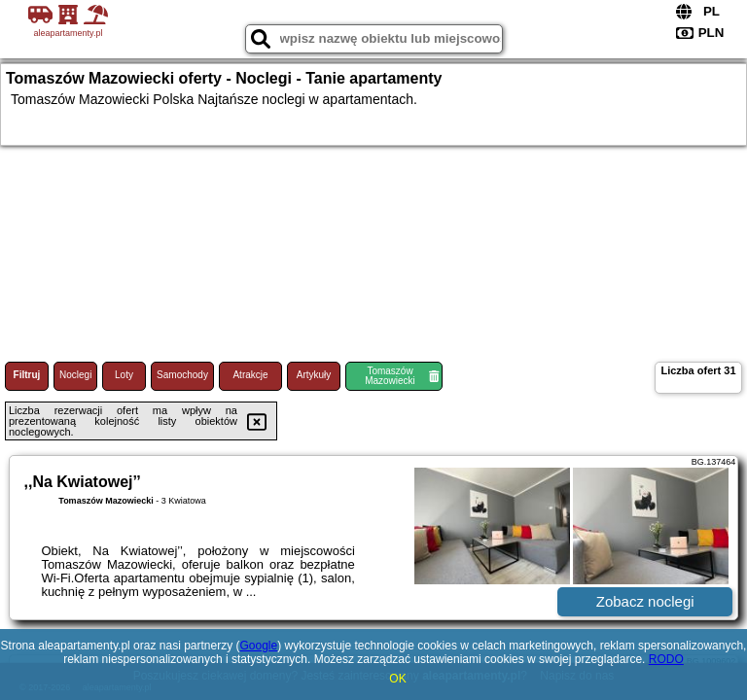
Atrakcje (250, 375)
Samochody (182, 375)
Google (258, 646)
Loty (124, 375)
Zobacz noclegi (645, 601)
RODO (666, 659)
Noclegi (75, 375)
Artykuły (314, 375)
